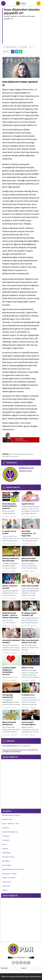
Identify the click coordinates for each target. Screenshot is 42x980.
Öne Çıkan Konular (8, 857)
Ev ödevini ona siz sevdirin (9, 532)
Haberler (14, 16)
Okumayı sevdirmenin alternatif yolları (11, 560)
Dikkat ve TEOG (27, 668)
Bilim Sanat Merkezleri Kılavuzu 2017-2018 (30, 641)
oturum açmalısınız (24, 746)
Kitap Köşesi (6, 853)
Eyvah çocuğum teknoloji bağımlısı (29, 723)
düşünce (21, 454)
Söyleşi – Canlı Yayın (9, 878)
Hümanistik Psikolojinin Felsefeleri (11, 641)
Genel (4, 844)
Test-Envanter (7, 882)
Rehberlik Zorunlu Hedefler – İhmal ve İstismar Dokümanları (10, 615)
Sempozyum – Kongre (9, 874)
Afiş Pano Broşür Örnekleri (11, 815)
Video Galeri (6, 886)
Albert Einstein (14, 454)
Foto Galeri (6, 840)
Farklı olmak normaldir (30, 586)
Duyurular (6, 828)
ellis (26, 454)
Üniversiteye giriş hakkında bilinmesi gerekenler (9, 506)
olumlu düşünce (13, 456)
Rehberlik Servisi (26, 468)
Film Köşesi (6, 836)
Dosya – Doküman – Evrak (11, 824)
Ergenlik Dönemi (28, 504)
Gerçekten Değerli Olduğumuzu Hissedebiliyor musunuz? (9, 671)
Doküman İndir (7, 819)
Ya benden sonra (28, 695)
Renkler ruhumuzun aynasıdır (10, 587)
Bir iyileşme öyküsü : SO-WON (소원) (30, 614)
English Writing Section (10, 832)
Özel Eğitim (6, 861)
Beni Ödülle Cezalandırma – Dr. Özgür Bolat (29, 533)
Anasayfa (7, 16)
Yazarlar (14, 47)
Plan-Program (7, 865)
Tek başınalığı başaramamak (8, 696)
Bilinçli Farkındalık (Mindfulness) (9, 723)
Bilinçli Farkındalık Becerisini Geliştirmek (30, 560)
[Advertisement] (22, 32)
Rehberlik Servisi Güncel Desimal (13, 869)
